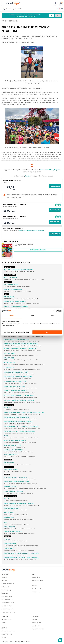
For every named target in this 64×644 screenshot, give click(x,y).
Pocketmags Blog (6, 590)
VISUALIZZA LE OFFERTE (55, 234)
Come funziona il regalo (38, 589)
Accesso (28, 176)
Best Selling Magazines (8, 584)
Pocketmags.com (36, 623)
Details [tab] (32, 315)
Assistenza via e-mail (37, 580)
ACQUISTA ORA (55, 186)
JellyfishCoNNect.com (38, 629)
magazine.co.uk (36, 626)
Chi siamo (35, 619)
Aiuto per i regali (36, 592)
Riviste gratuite (6, 587)
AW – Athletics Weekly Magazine (50, 170)
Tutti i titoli (4, 577)
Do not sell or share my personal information (17, 332)
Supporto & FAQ (36, 577)
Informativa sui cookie (7, 609)
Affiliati (4, 623)
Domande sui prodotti (7, 619)
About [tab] (53, 315)
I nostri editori (5, 593)
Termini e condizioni (7, 606)
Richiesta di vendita (7, 634)
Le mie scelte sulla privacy (9, 612)
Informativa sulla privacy (8, 599)
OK (47, 332)
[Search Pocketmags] (4, 9)
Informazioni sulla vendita (8, 631)
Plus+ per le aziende (7, 596)
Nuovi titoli (5, 580)
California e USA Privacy (8, 603)
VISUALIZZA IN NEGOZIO (38, 250)
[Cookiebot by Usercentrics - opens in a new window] (54, 311)
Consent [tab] (11, 315)
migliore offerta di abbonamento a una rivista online (31, 230)
